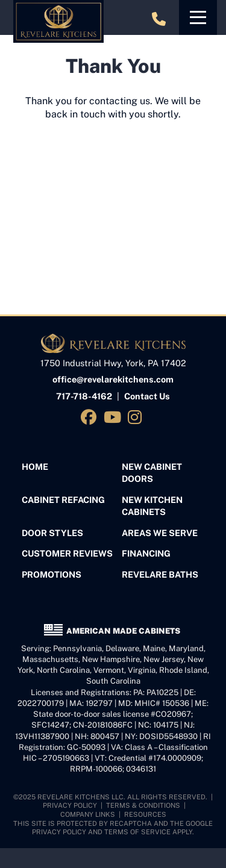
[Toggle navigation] (198, 17)
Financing (146, 553)
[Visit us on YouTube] (114, 417)
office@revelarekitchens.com (113, 379)
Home (35, 467)
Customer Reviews (67, 553)
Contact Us (147, 396)
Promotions (52, 574)
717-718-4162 (84, 396)
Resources (145, 814)
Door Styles (52, 533)
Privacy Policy (70, 805)
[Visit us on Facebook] (90, 417)
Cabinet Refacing (63, 500)
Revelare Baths (160, 574)
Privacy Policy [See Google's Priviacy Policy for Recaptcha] (59, 832)
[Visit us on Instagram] (137, 417)
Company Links (88, 814)
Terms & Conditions (143, 805)
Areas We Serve (160, 533)
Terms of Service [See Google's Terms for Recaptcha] (137, 832)
